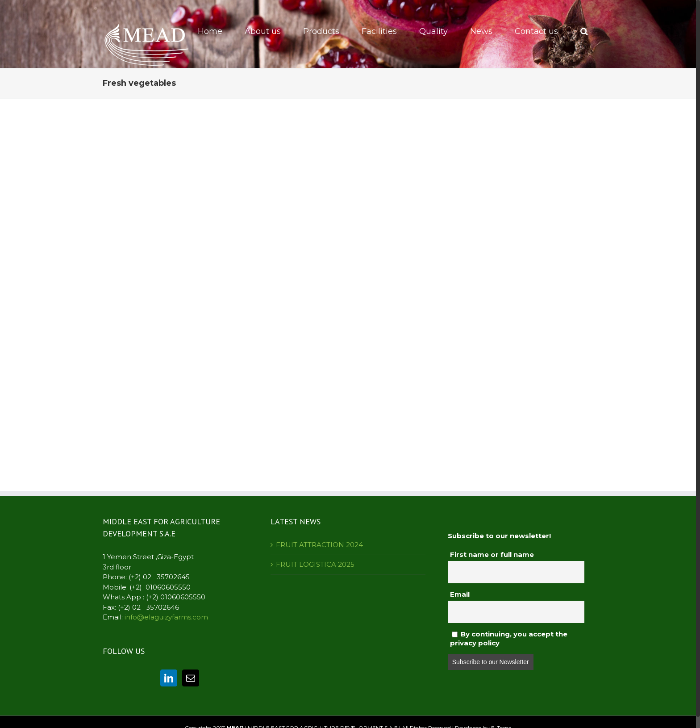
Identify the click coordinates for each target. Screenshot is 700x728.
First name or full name (492, 554)
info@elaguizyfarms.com (166, 617)
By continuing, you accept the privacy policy (509, 638)
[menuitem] (216, 31)
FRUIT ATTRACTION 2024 (319, 545)
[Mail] (191, 678)
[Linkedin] (169, 678)
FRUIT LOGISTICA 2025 (315, 564)
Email (460, 594)
